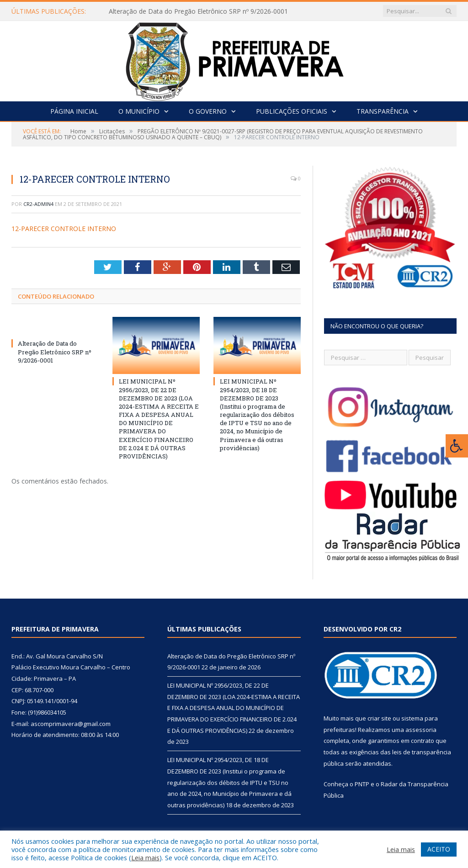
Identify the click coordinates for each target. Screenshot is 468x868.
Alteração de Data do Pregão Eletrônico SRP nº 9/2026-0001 (198, 11)
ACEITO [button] (439, 849)
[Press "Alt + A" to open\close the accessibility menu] (457, 446)
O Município (139, 111)
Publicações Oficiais (292, 111)
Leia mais (145, 857)
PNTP (362, 784)
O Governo (208, 111)
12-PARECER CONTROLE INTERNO (64, 229)
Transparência (383, 111)
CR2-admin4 (38, 204)
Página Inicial (74, 111)
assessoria (421, 730)
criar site (379, 718)
